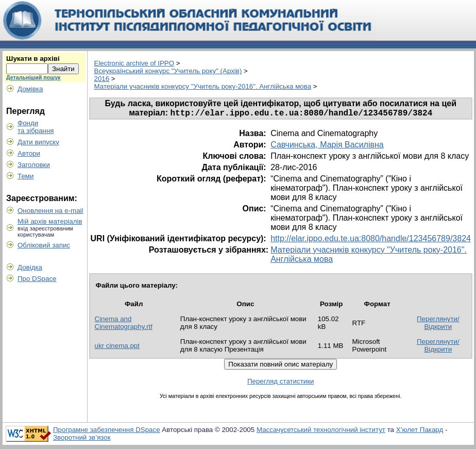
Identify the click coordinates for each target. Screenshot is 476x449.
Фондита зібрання (36, 127)
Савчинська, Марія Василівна (327, 146)
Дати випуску (38, 142)
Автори (29, 153)
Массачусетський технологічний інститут (321, 431)
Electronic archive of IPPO (134, 63)
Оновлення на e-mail (50, 211)
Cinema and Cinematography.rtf (124, 324)
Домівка (30, 89)
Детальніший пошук (33, 77)
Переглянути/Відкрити (438, 324)
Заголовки (34, 165)
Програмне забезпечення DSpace (107, 431)
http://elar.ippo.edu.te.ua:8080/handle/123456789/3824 (371, 240)
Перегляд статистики (281, 383)
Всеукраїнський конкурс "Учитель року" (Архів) (168, 71)
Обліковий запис (44, 245)
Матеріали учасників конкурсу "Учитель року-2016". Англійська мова (203, 86)
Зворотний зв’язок (82, 439)
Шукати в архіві (33, 59)
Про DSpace (37, 279)
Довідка (30, 267)
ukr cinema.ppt (117, 347)
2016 (102, 79)
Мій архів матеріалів (50, 221)
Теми (25, 176)
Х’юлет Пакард (420, 431)
